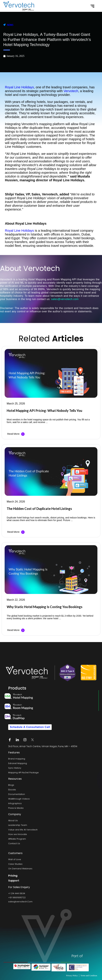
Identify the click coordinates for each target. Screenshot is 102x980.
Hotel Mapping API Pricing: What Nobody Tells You (44, 411)
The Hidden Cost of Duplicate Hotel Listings (39, 509)
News (10, 25)
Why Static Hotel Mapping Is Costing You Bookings (45, 607)
